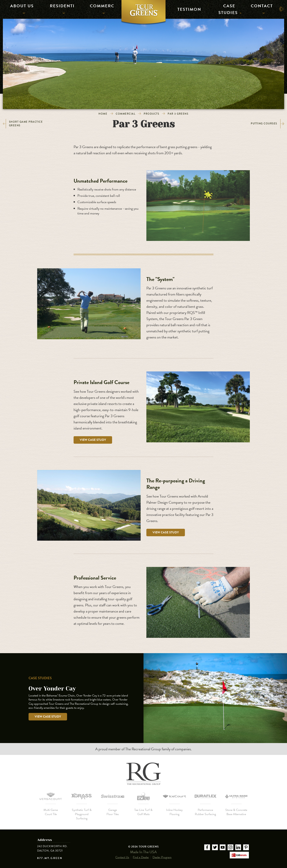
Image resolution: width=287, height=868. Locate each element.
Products (151, 114)
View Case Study (93, 440)
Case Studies (228, 9)
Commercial (100, 9)
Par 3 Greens (178, 114)
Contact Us (122, 854)
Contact (260, 9)
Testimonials (188, 9)
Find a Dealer (141, 854)
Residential (61, 9)
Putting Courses (267, 124)
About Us (21, 9)
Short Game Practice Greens (23, 124)
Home (103, 114)
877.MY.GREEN (50, 858)
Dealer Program (162, 854)
